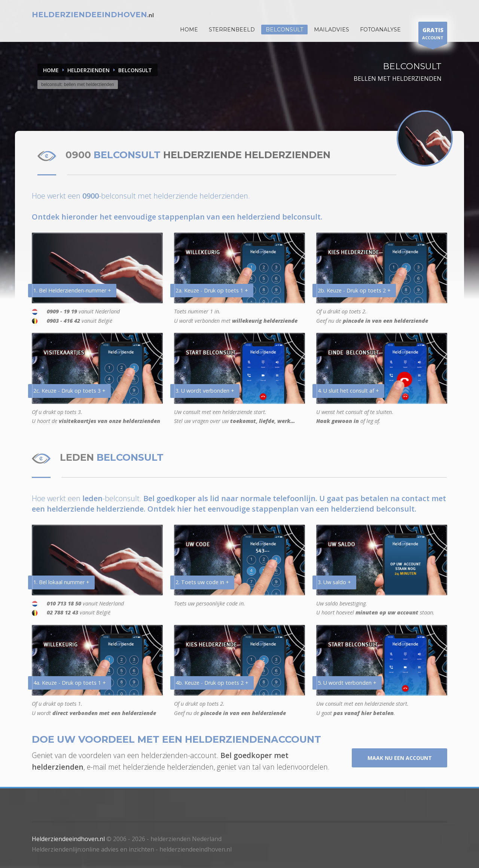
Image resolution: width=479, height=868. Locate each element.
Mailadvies (332, 30)
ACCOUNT (433, 35)
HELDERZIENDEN (89, 70)
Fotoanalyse (380, 30)
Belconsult (284, 30)
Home (51, 70)
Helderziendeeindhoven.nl (68, 839)
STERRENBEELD (232, 30)
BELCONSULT (135, 70)
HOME (189, 30)
